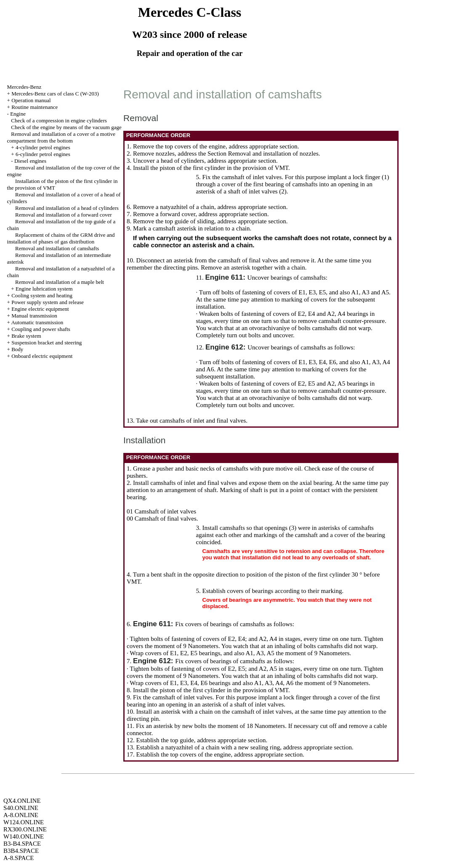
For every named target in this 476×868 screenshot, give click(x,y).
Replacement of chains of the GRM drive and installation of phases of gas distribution (61, 238)
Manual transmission (34, 316)
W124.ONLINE (24, 822)
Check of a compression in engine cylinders (59, 120)
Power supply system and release (48, 302)
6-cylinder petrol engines (43, 154)
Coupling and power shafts (41, 329)
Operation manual (31, 100)
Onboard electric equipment (42, 356)
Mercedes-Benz (24, 87)
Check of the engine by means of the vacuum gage (66, 127)
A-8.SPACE (19, 858)
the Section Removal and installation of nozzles (258, 153)
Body (17, 349)
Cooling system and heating (42, 295)
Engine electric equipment (40, 309)
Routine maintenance (35, 107)
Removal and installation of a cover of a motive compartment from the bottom (61, 137)
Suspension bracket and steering (47, 343)
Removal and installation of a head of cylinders (67, 208)
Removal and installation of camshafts (57, 248)
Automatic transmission (37, 322)
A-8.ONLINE (21, 815)
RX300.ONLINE (25, 829)
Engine (18, 114)
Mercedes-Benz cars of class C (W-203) (55, 94)
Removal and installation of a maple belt (60, 282)
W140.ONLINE (24, 836)
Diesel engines (30, 161)
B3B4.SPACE (21, 851)
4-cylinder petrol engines (43, 147)
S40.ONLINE (21, 808)
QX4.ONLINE (22, 801)
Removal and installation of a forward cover (64, 215)
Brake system (26, 336)
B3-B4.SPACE (22, 844)
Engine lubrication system (44, 289)
